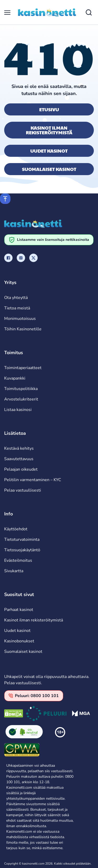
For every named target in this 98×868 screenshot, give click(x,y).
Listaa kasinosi (18, 410)
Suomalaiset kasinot (49, 169)
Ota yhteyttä (16, 298)
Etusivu (49, 109)
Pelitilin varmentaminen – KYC (33, 480)
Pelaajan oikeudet (21, 469)
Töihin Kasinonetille (23, 329)
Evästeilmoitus (18, 560)
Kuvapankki (15, 378)
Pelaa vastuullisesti (23, 490)
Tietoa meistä (17, 308)
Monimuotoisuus (20, 319)
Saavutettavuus (19, 459)
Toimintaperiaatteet (23, 368)
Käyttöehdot (16, 529)
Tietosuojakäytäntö (22, 550)
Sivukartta (14, 571)
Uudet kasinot (49, 151)
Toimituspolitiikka (21, 389)
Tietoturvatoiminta (22, 539)
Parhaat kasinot (19, 610)
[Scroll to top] (5, 199)
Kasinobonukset (19, 641)
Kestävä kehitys (19, 448)
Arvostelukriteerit (21, 399)
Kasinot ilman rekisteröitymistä (49, 130)
